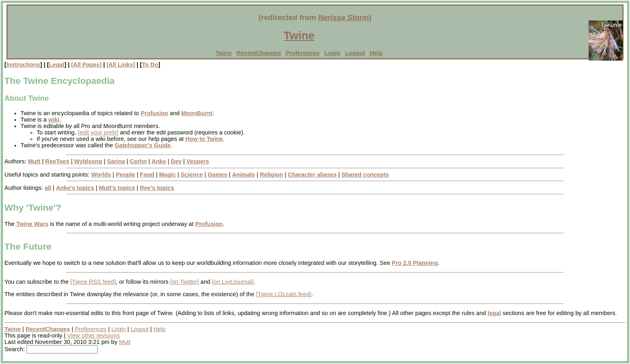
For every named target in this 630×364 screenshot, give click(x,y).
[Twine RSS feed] (93, 282)
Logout (355, 53)
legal (494, 313)
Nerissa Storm (344, 17)
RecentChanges (259, 53)
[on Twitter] (184, 282)
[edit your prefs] (98, 132)
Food (147, 175)
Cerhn (138, 161)
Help (376, 53)
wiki (54, 120)
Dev (176, 161)
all (48, 188)
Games (218, 175)
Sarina (116, 161)
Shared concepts (365, 175)
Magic (168, 175)
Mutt (34, 161)
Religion (272, 175)
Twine (299, 36)
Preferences (303, 53)
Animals (244, 175)
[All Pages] (86, 65)
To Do (150, 65)
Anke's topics (75, 188)
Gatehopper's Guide (143, 145)
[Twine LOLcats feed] (284, 294)
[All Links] (121, 65)
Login (332, 53)
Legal (57, 65)
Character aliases (312, 175)
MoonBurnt (197, 113)
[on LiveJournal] (233, 282)
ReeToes (57, 161)
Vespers (198, 161)
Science (192, 175)
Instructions (23, 65)
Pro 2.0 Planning (415, 263)
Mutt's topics (117, 188)
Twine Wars (32, 224)
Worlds (101, 175)
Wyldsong (88, 161)
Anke (159, 161)
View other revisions (93, 336)
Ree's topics (157, 188)
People (125, 175)
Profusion (154, 113)
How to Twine (204, 139)
